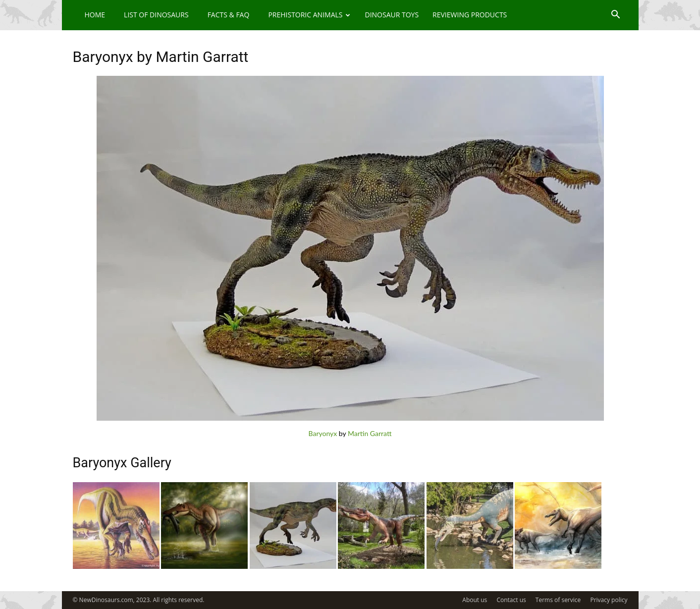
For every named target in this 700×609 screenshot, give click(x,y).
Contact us (511, 600)
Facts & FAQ (229, 15)
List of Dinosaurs (156, 15)
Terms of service (558, 600)
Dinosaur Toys (392, 15)
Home (95, 15)
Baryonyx (323, 433)
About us (475, 600)
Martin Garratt (370, 433)
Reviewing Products (470, 15)
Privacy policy (609, 600)
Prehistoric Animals (309, 15)
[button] (616, 16)
